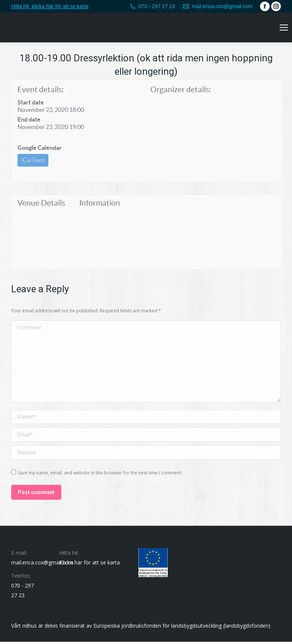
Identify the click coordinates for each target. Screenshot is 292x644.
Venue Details (41, 205)
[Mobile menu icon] (284, 28)
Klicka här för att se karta (89, 565)
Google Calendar (40, 148)
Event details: (41, 89)
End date (29, 119)
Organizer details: (181, 89)
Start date (31, 102)
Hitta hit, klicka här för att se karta (50, 6)
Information (100, 205)
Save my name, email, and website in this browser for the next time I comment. (100, 475)
